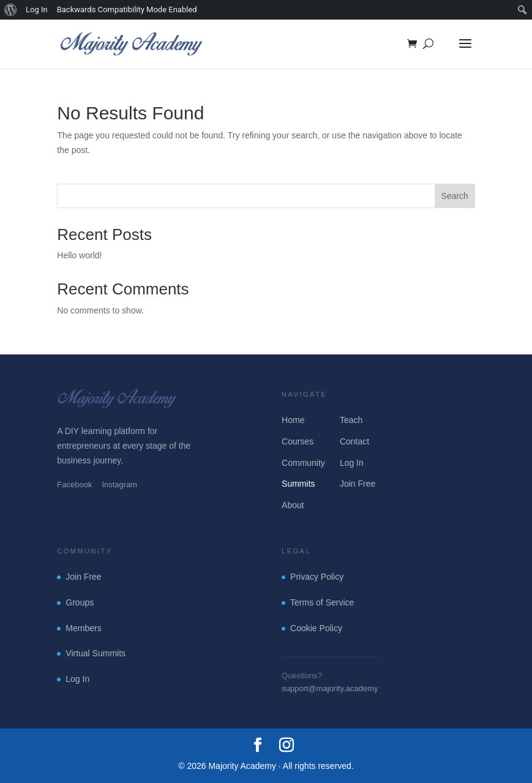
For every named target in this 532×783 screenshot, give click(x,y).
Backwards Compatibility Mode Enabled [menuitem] (127, 9)
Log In (352, 463)
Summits (298, 484)
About (293, 505)
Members (83, 628)
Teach (351, 420)
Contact (354, 441)
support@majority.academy (330, 688)
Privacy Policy (317, 577)
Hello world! (79, 255)
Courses (298, 441)
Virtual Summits (96, 653)
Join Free (358, 484)
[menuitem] (11, 10)
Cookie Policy (316, 628)
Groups (80, 602)
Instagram (119, 485)
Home (293, 420)
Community (303, 463)
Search (455, 196)
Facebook (74, 485)
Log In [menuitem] (37, 9)
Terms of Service (322, 602)
